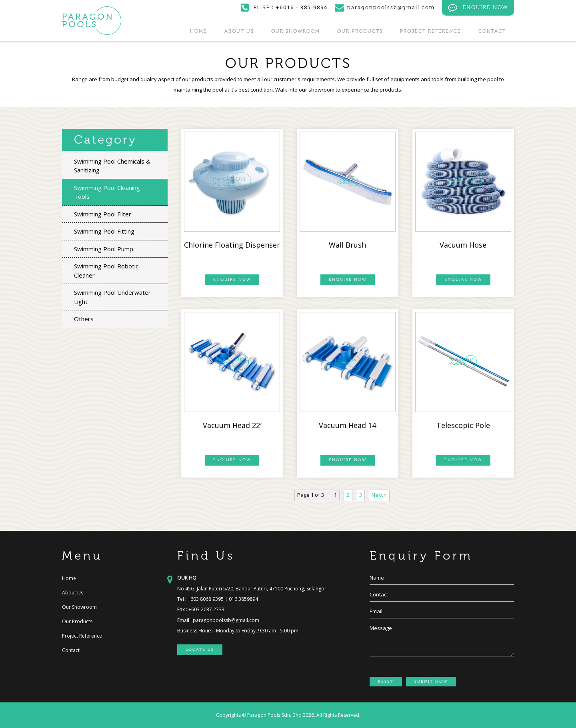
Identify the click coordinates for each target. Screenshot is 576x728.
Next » (379, 495)
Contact (492, 31)
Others (84, 319)
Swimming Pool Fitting (104, 231)
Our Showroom (296, 31)
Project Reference (431, 31)
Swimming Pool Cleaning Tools (107, 192)
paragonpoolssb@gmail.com (226, 620)
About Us (239, 31)
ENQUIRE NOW (478, 8)
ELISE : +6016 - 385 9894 (284, 7)
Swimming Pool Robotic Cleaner (106, 271)
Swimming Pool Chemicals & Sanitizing (112, 166)
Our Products (360, 31)
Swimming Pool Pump (104, 249)
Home (199, 31)
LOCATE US (200, 650)
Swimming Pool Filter (103, 214)
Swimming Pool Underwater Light (112, 297)
